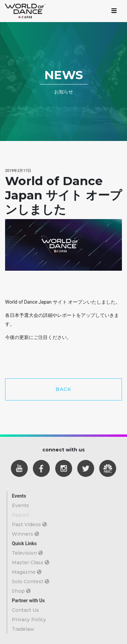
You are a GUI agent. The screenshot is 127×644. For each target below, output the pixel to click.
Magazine (27, 572)
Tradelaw (23, 629)
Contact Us (25, 610)
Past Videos (29, 524)
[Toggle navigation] (114, 11)
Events (20, 505)
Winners (26, 534)
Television (27, 553)
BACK (63, 389)
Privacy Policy (29, 620)
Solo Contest (31, 582)
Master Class (31, 562)
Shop (21, 591)
